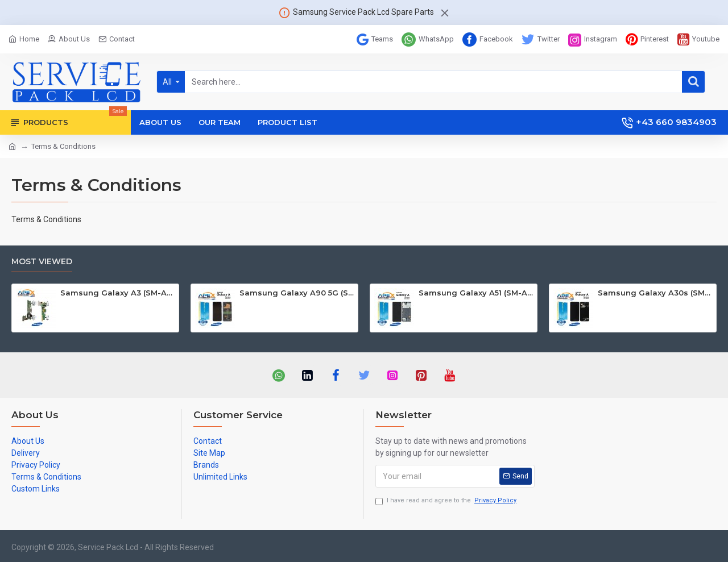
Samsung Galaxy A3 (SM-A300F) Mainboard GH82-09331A (117, 293)
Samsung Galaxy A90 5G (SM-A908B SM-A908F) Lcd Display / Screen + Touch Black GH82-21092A (297, 293)
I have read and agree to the (447, 501)
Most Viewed (42, 262)
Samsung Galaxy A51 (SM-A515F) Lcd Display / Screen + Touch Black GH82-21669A (476, 293)
